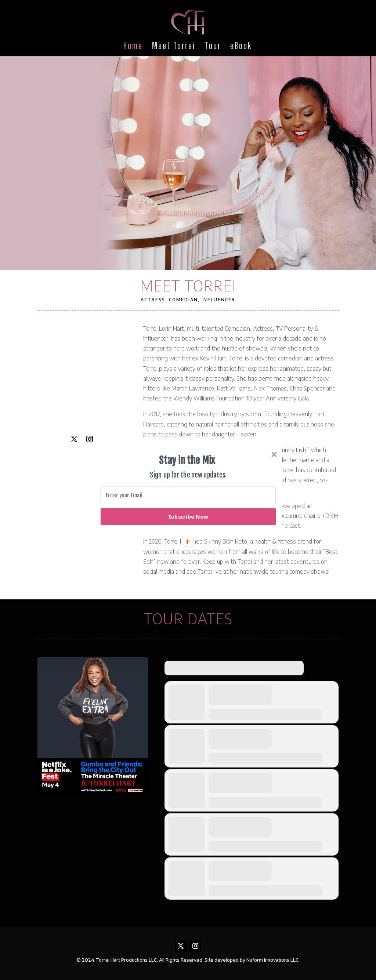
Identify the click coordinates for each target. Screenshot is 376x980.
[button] (187, 460)
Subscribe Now (188, 516)
